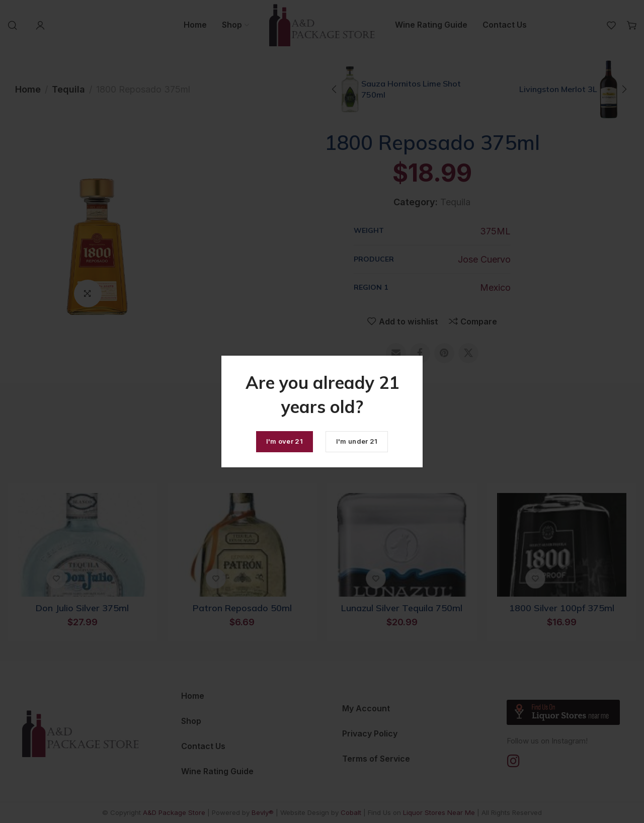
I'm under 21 (357, 441)
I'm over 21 (285, 441)
